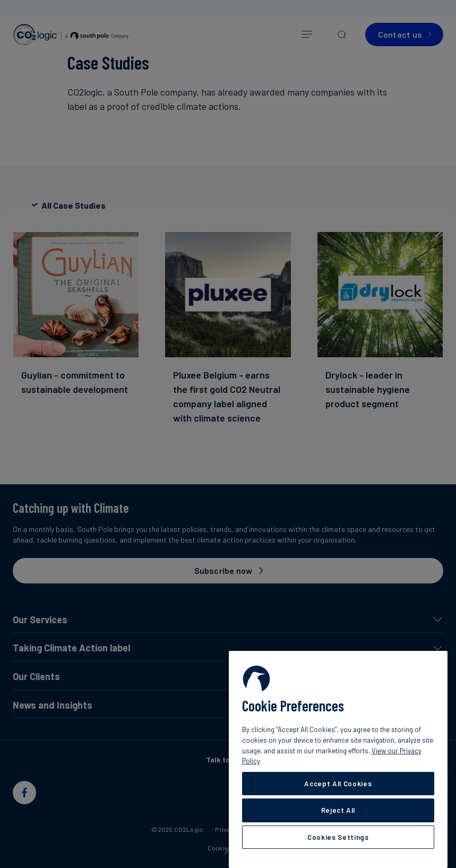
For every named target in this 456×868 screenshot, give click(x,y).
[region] (338, 759)
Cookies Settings (338, 837)
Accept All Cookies (338, 784)
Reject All (338, 810)
